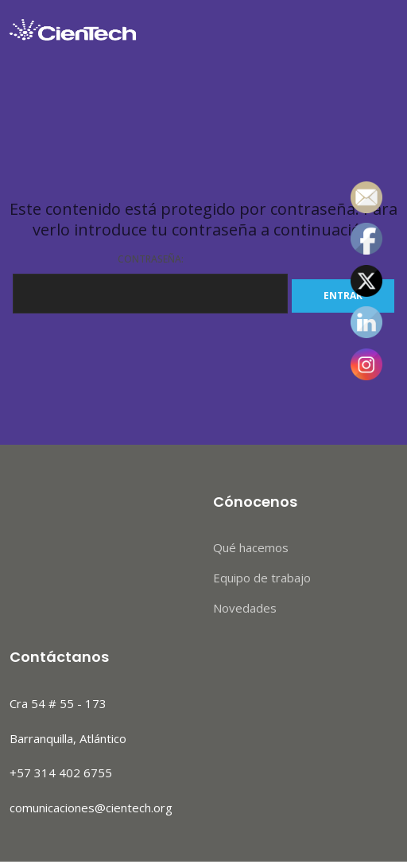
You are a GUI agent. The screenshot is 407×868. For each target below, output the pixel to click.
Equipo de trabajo (262, 578)
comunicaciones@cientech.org (91, 808)
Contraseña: (150, 282)
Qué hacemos (251, 547)
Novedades (245, 608)
